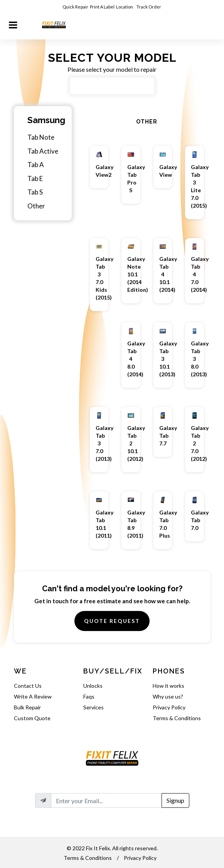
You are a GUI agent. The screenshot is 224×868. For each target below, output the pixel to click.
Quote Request (112, 621)
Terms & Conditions (177, 718)
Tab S (35, 192)
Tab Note (41, 137)
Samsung (46, 120)
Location (125, 7)
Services (93, 707)
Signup (175, 800)
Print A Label (102, 7)
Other (36, 206)
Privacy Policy (169, 707)
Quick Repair (75, 7)
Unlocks (93, 686)
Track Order (149, 7)
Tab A (36, 165)
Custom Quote (32, 718)
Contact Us (28, 686)
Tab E (35, 179)
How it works (168, 686)
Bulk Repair (27, 707)
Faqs (89, 696)
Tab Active (43, 151)
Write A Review (33, 696)
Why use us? (168, 696)
